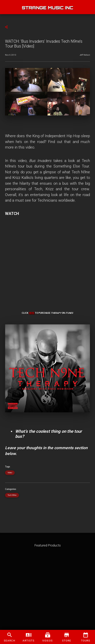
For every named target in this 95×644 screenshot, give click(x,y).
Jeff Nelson (85, 55)
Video (10, 473)
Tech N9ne (12, 495)
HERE (32, 313)
